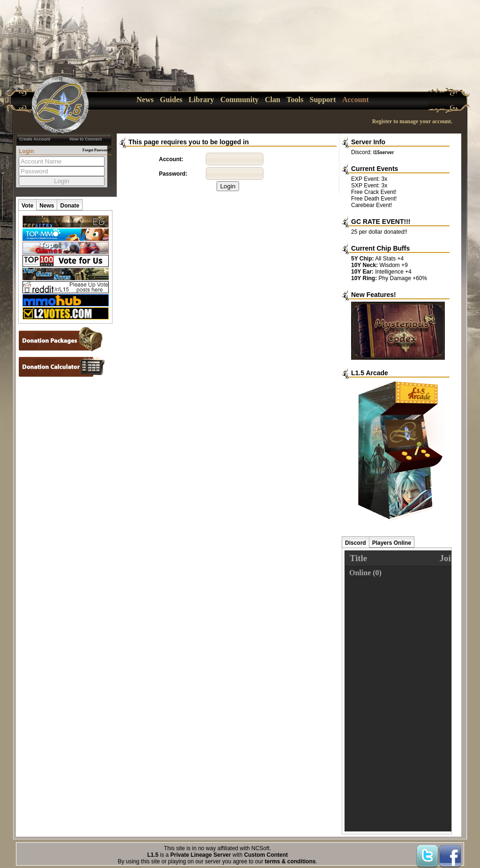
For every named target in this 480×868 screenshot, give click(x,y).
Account (356, 100)
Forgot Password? (97, 150)
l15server (383, 152)
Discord (356, 543)
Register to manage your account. (412, 121)
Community (240, 100)
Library (201, 100)
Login (228, 186)
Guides (171, 100)
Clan (273, 100)
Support (323, 100)
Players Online (392, 543)
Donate (70, 206)
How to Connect (86, 139)
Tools (295, 100)
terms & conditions (290, 861)
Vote (27, 206)
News (145, 100)
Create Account (35, 139)
